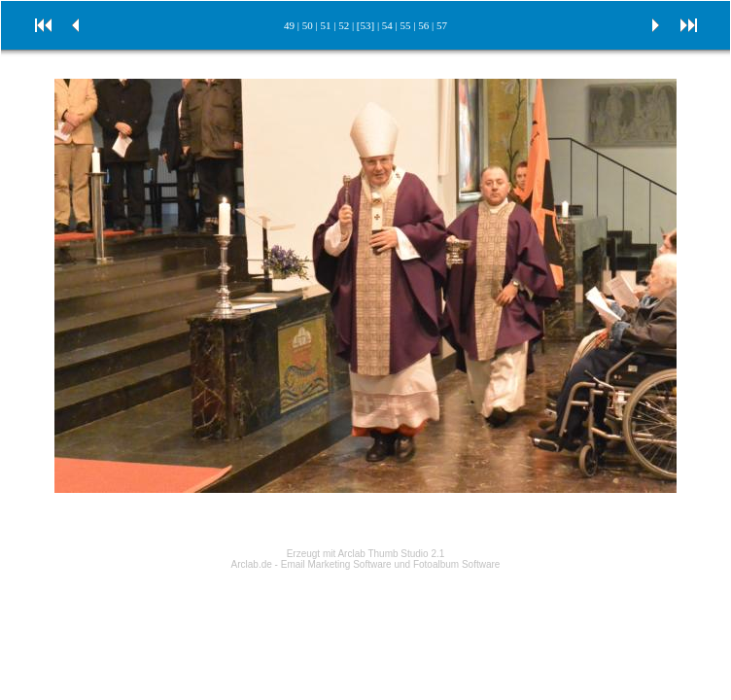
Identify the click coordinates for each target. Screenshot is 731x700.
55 (406, 25)
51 (325, 25)
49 (289, 25)
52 (344, 25)
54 (387, 25)
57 (442, 25)
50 (308, 25)
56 (423, 25)
